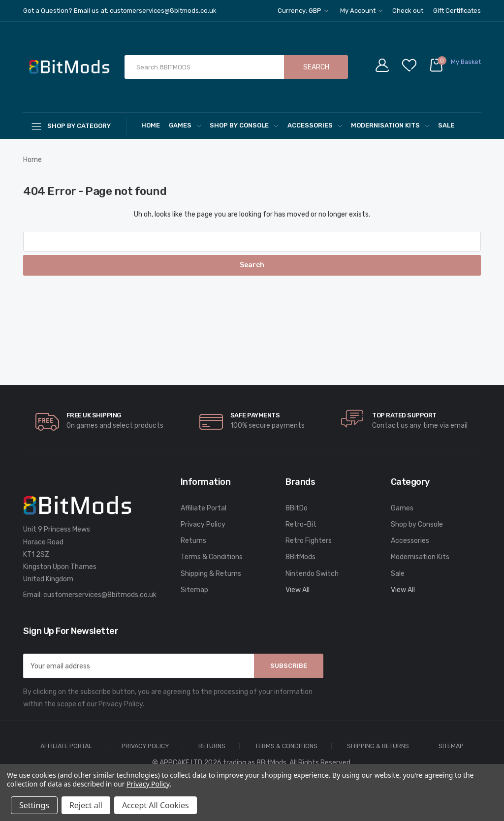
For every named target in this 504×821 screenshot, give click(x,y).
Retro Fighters (309, 541)
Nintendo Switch (312, 574)
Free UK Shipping (94, 415)
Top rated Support (404, 415)
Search (316, 67)
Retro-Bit (301, 524)
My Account (361, 11)
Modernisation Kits (390, 125)
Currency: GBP (303, 11)
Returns (193, 541)
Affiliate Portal (204, 508)
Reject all (86, 805)
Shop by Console (244, 125)
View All (298, 590)
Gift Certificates (457, 11)
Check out (408, 11)
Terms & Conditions (212, 557)
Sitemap (194, 590)
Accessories (315, 125)
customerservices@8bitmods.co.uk (100, 595)
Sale (446, 125)
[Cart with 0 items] (455, 67)
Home (151, 125)
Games (185, 125)
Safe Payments (255, 415)
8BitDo (297, 508)
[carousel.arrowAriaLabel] (47, 422)
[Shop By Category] (75, 126)
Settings (34, 805)
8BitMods (300, 557)
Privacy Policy (203, 524)
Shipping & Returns (211, 574)
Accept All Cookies (156, 805)
